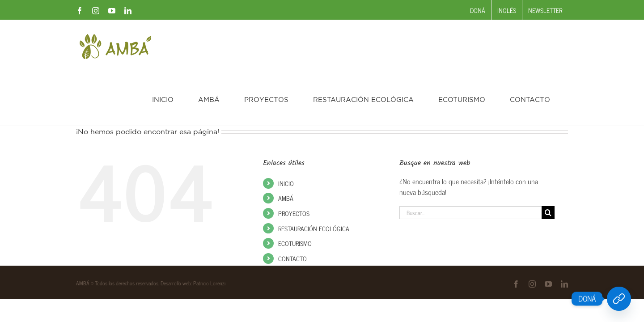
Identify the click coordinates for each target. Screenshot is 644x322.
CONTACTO (292, 205)
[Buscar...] (470, 160)
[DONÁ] (619, 299)
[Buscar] (548, 160)
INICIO (286, 130)
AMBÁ (286, 145)
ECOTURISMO (295, 190)
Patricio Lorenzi (209, 230)
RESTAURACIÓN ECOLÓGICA (314, 176)
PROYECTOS (294, 160)
